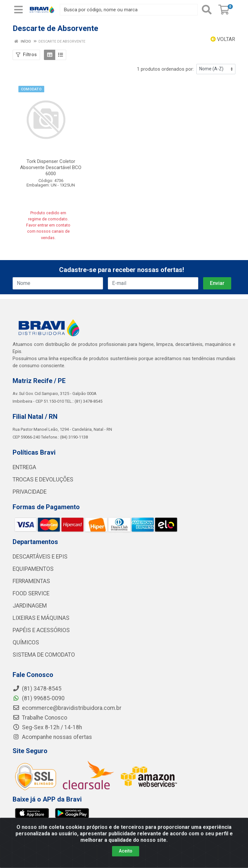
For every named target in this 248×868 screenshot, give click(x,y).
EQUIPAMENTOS (33, 569)
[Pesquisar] (207, 10)
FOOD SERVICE (31, 593)
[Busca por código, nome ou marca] (129, 10)
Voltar (223, 39)
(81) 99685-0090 (39, 698)
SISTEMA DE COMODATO (44, 655)
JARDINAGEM (30, 606)
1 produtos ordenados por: (165, 69)
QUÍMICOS (26, 642)
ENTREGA (24, 467)
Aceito (126, 854)
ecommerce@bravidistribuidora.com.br (67, 708)
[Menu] (18, 10)
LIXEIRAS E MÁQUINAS (41, 618)
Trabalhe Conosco (40, 718)
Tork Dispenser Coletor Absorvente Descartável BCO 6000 (51, 167)
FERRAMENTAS (31, 581)
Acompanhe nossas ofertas (52, 737)
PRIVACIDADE (30, 492)
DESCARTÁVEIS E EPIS (40, 557)
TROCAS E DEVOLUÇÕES (43, 479)
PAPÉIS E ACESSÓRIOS (41, 630)
